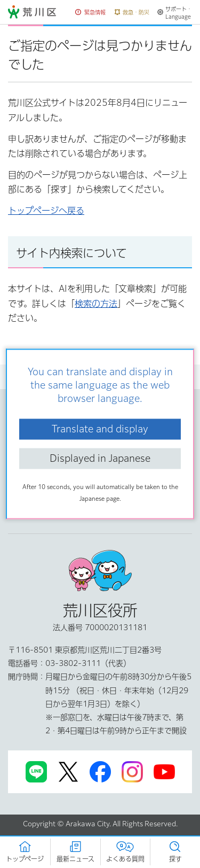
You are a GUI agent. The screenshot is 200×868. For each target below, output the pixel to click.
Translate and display (100, 429)
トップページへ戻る (46, 211)
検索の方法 (96, 304)
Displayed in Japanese (100, 458)
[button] (91, 13)
